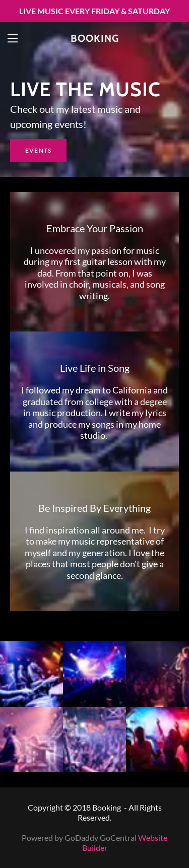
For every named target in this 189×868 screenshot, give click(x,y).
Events (38, 150)
